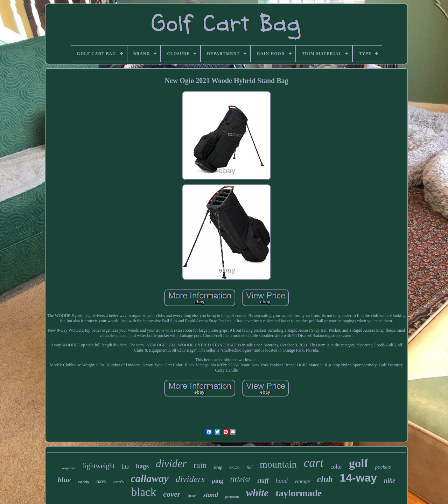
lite (125, 467)
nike (390, 481)
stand (211, 495)
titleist (240, 480)
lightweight (99, 466)
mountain (278, 464)
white (257, 493)
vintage (302, 481)
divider (171, 464)
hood (282, 481)
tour (192, 496)
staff (263, 481)
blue (64, 480)
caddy (83, 482)
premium (232, 497)
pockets (383, 467)
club (325, 479)
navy (101, 481)
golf (359, 463)
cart (314, 463)
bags (142, 466)
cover (172, 494)
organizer (69, 468)
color (336, 467)
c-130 (234, 467)
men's (118, 482)
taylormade (299, 493)
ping (217, 481)
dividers (190, 479)
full (250, 467)
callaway (149, 478)
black (144, 492)
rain (200, 465)
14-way (358, 478)
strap (218, 467)
